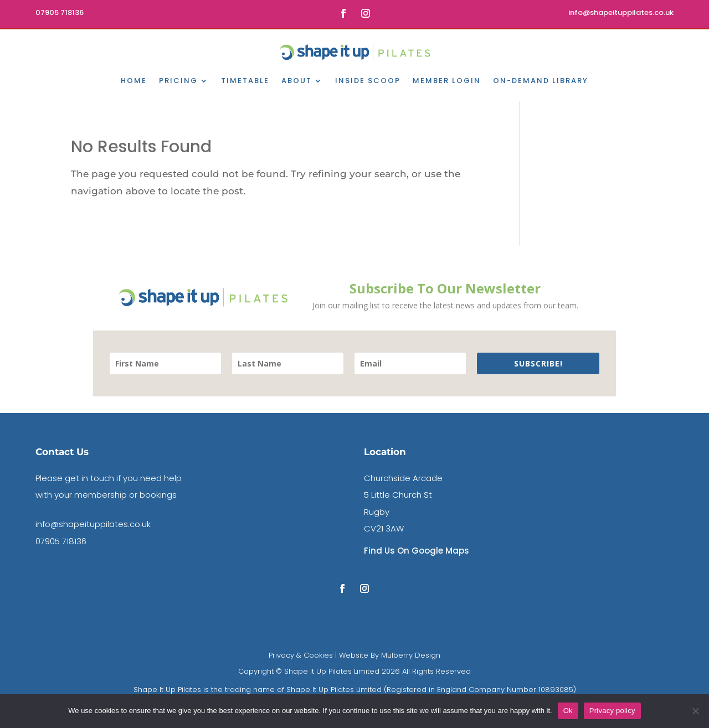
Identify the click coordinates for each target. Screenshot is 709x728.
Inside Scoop (368, 81)
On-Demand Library (541, 81)
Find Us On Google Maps (417, 551)
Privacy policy (612, 711)
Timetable (245, 81)
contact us (137, 50)
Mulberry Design (410, 655)
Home (134, 81)
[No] (695, 711)
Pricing (178, 81)
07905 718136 (61, 541)
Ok (568, 711)
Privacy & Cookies (301, 655)
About (297, 81)
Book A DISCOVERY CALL (610, 50)
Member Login (447, 81)
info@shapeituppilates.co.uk (93, 524)
